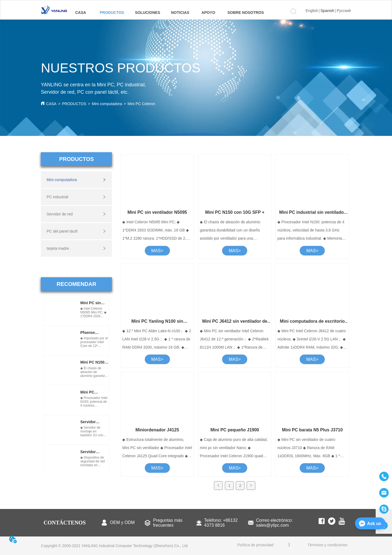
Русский (344, 11)
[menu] (168, 13)
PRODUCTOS (74, 104)
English (312, 11)
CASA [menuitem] (81, 13)
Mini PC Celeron (141, 104)
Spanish (327, 11)
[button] (112, 13)
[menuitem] (112, 13)
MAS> (157, 251)
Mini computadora (107, 104)
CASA (51, 104)
